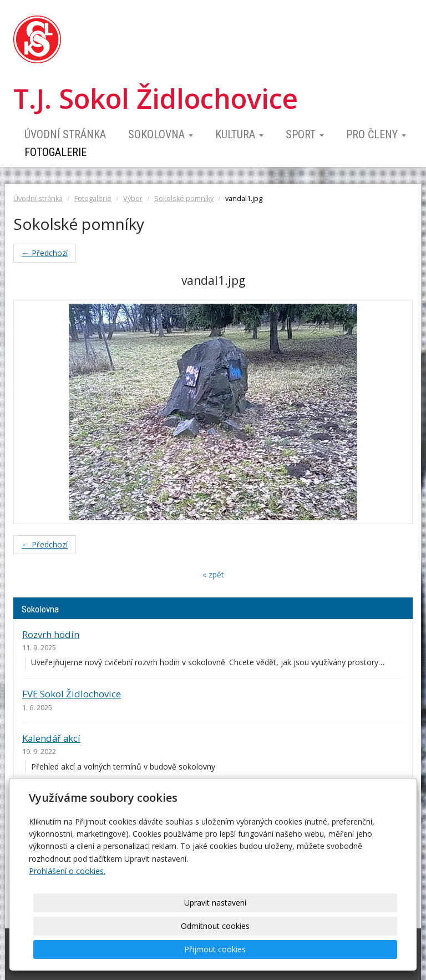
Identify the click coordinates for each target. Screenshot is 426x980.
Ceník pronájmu (57, 798)
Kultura (239, 134)
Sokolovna (161, 134)
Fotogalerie (55, 152)
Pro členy (376, 134)
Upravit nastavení (171, 949)
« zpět (213, 574)
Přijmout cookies (355, 949)
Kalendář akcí (51, 738)
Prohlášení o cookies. (67, 918)
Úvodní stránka (65, 134)
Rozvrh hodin (51, 634)
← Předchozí (45, 253)
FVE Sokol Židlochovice (72, 694)
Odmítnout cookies (263, 949)
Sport (305, 134)
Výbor (133, 198)
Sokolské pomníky (184, 198)
